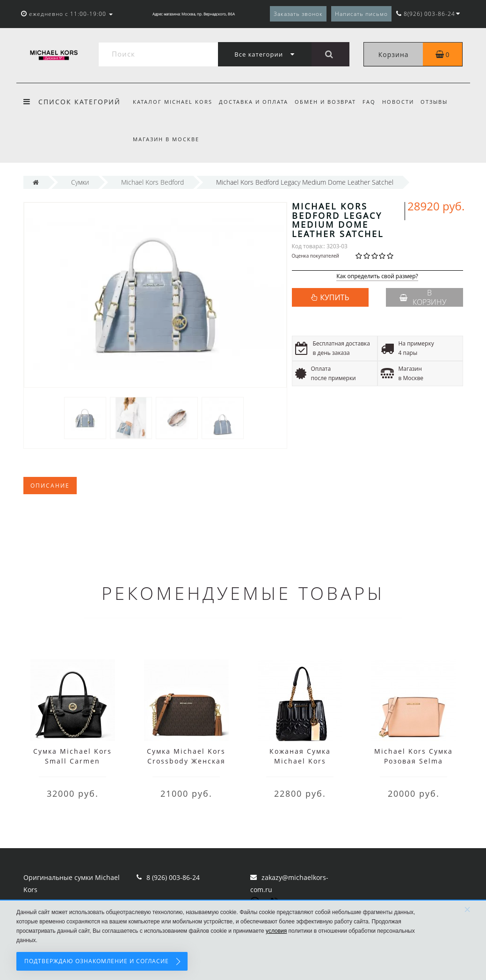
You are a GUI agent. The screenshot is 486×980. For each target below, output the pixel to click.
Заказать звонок (298, 14)
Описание (50, 486)
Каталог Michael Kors (173, 102)
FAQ (373, 102)
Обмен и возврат (328, 102)
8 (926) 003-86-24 (173, 877)
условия (276, 931)
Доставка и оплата (255, 102)
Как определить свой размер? (377, 277)
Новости (404, 102)
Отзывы (442, 102)
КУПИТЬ (334, 297)
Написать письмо (361, 14)
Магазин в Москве (166, 139)
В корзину (423, 297)
